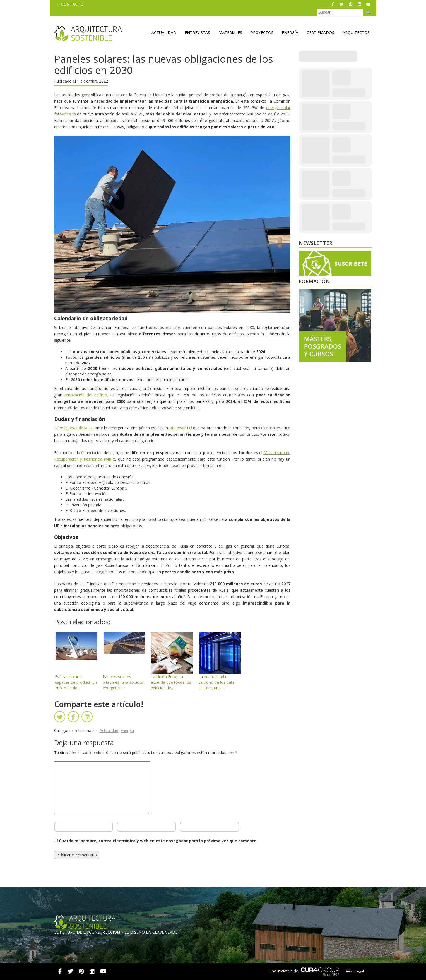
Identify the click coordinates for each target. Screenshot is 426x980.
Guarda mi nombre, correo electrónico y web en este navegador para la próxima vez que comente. (158, 841)
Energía (290, 32)
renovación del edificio (86, 395)
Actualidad (164, 32)
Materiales (230, 32)
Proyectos (262, 32)
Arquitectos (356, 32)
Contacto (72, 4)
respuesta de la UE (77, 428)
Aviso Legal (355, 971)
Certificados (320, 32)
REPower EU (181, 428)
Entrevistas (197, 32)
